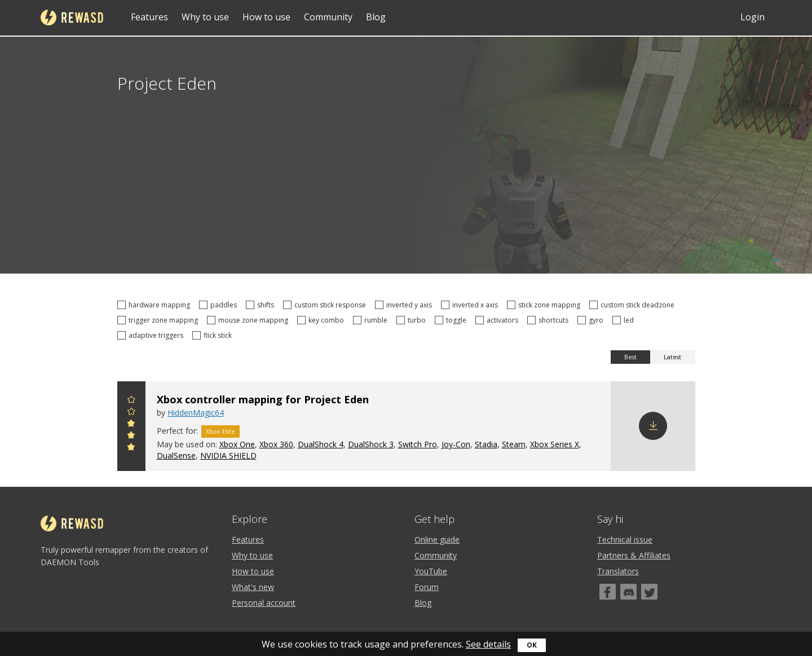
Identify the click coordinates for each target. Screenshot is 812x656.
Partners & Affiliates (634, 555)
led (625, 320)
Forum (427, 587)
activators (498, 320)
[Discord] (628, 592)
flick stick (214, 335)
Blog (376, 17)
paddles (220, 305)
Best (630, 357)
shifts (262, 305)
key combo (322, 320)
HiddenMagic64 (196, 413)
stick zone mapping (545, 305)
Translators (618, 571)
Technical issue (625, 540)
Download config (653, 426)
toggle (452, 320)
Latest (672, 357)
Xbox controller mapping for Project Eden (263, 399)
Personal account (264, 603)
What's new (253, 587)
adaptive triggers (152, 335)
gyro (592, 320)
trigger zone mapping (159, 320)
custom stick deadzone (634, 305)
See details (488, 644)
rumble (372, 320)
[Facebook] (608, 592)
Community (328, 17)
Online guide (437, 540)
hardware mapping (155, 305)
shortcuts (550, 320)
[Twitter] (649, 592)
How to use (266, 17)
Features (149, 17)
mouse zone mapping (249, 320)
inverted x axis (471, 305)
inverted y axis (405, 305)
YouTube (431, 571)
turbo (413, 320)
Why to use (205, 17)
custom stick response (326, 305)
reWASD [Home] (72, 17)
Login (753, 17)
